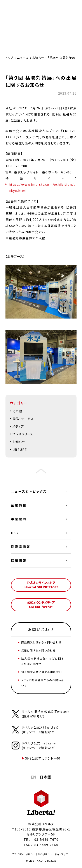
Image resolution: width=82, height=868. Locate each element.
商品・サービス (23, 419)
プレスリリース (23, 434)
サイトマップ (61, 854)
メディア (18, 426)
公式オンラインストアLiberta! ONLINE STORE (41, 585)
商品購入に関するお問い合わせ (41, 642)
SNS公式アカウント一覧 (43, 758)
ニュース (23, 58)
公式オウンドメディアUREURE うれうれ (41, 605)
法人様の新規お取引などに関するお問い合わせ (43, 661)
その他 (17, 411)
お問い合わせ (41, 629)
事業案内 (19, 519)
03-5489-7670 (46, 839)
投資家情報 (21, 547)
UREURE (20, 450)
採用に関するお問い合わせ (38, 650)
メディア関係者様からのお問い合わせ (43, 683)
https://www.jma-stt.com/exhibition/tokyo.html (42, 187)
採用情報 (19, 560)
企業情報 (19, 505)
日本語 (45, 777)
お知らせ (38, 58)
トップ (9, 58)
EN (34, 777)
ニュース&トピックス (29, 491)
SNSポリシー (45, 854)
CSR (15, 533)
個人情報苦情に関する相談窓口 (42, 672)
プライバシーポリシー (24, 854)
